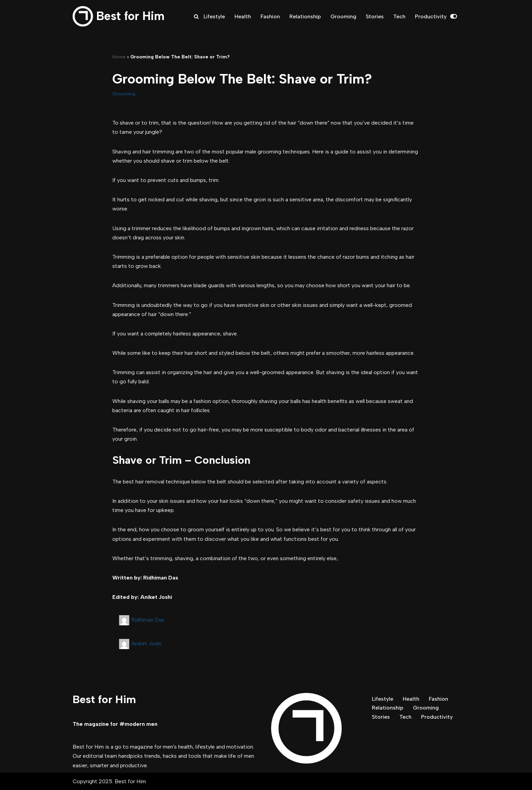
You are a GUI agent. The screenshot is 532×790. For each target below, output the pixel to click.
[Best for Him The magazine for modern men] (119, 16)
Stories (375, 16)
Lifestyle (214, 16)
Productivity (431, 16)
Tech (399, 16)
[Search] (196, 16)
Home (119, 57)
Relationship (305, 16)
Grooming (343, 16)
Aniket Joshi (146, 644)
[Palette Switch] (454, 16)
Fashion (270, 16)
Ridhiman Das (148, 620)
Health (243, 16)
